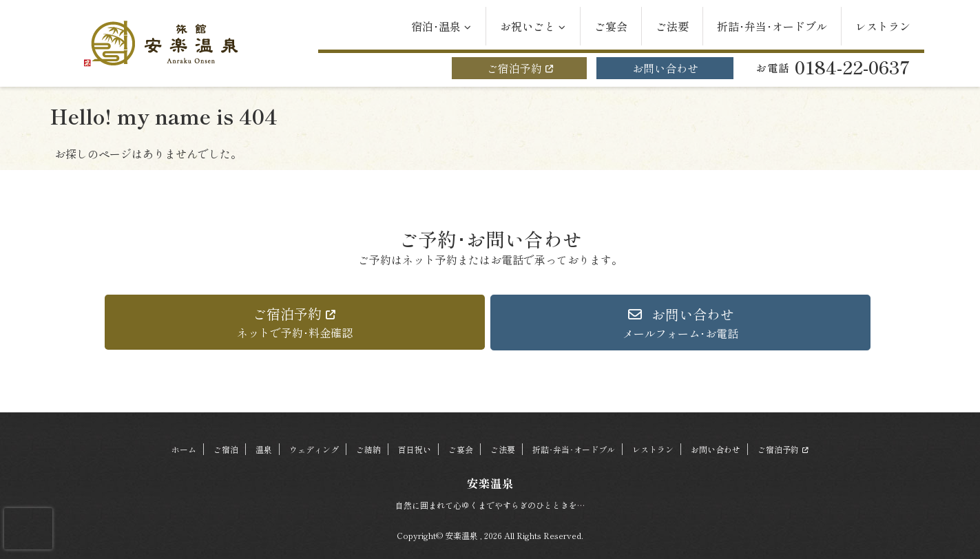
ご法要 (672, 26)
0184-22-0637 (833, 66)
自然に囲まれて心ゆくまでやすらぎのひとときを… (490, 505)
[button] (295, 322)
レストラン (883, 26)
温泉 (264, 449)
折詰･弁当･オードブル (772, 26)
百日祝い (415, 449)
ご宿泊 (226, 449)
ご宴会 (611, 26)
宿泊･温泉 (441, 26)
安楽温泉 (490, 483)
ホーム (184, 449)
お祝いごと (533, 26)
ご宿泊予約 (519, 68)
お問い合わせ (665, 68)
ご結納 (368, 449)
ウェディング (314, 449)
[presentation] (28, 529)
